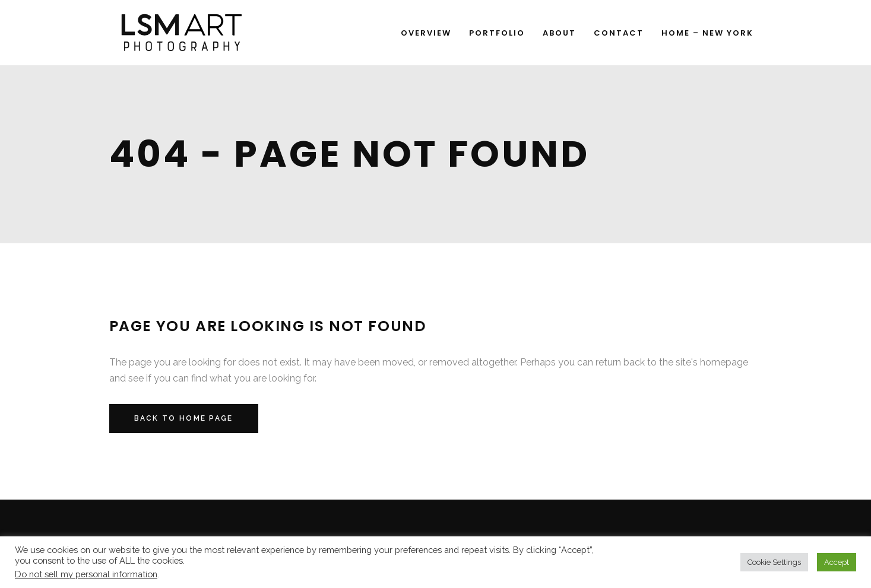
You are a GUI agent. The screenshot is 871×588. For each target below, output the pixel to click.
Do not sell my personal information (86, 574)
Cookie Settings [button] (774, 562)
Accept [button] (837, 562)
